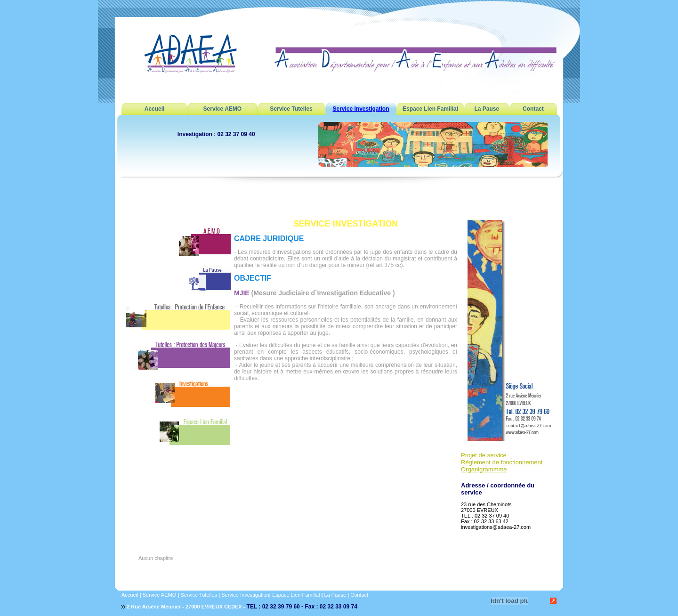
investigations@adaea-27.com (496, 527)
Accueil (155, 109)
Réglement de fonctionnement (502, 462)
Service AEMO (223, 109)
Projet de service (484, 455)
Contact (533, 109)
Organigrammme (484, 469)
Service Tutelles (291, 109)
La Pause (487, 109)
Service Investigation (361, 109)
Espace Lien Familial (430, 109)
